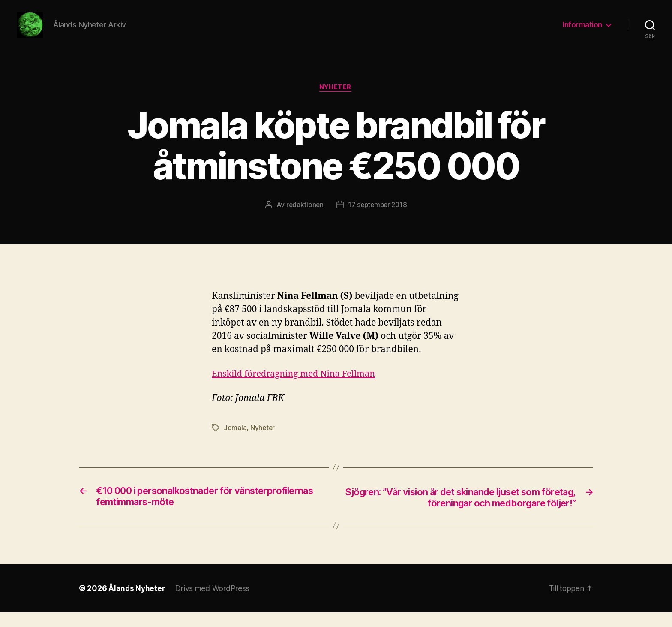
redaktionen (303, 218)
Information (582, 31)
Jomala (235, 441)
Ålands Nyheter (137, 603)
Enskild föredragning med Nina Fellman (297, 387)
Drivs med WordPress (213, 603)
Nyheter (336, 101)
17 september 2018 (378, 218)
